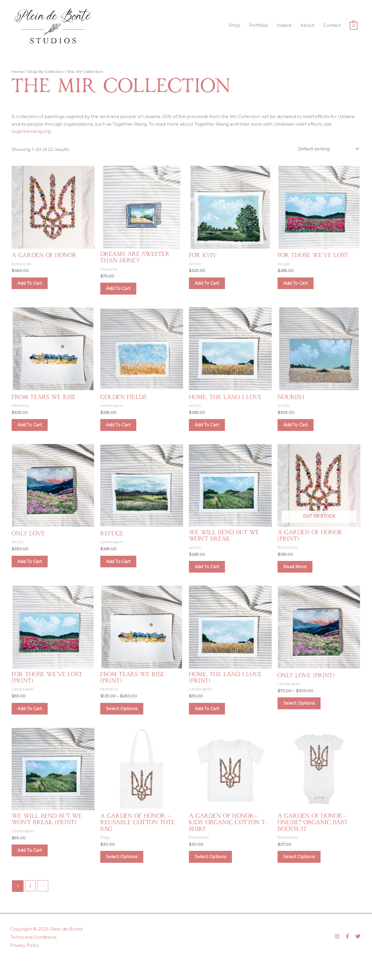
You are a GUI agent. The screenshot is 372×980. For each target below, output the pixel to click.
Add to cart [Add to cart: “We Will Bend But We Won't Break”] (211, 577)
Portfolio (259, 25)
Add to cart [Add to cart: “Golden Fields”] (122, 431)
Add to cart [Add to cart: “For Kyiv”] (211, 286)
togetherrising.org (31, 131)
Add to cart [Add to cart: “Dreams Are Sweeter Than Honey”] (122, 291)
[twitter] (359, 955)
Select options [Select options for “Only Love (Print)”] (303, 717)
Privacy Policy (25, 964)
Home (18, 72)
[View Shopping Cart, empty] (354, 25)
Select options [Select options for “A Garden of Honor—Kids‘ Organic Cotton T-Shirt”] (214, 874)
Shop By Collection (48, 72)
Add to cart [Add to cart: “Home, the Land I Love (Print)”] (211, 722)
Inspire (284, 25)
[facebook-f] (350, 955)
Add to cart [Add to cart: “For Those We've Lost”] (299, 286)
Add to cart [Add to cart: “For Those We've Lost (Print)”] (33, 722)
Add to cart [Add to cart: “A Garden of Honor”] (33, 286)
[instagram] (339, 955)
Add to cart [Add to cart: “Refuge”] (122, 571)
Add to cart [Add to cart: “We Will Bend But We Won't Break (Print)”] (33, 868)
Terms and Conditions (34, 956)
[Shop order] (327, 149)
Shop (235, 25)
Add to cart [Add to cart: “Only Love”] (33, 571)
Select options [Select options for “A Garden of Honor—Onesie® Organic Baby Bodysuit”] (303, 874)
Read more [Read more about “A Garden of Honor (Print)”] (299, 577)
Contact (332, 25)
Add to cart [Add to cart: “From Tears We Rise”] (33, 431)
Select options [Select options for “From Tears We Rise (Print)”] (125, 722)
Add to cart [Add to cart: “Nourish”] (299, 431)
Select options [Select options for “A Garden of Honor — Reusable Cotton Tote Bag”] (125, 874)
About (307, 25)
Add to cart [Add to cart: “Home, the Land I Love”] (211, 431)
